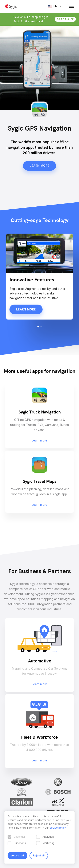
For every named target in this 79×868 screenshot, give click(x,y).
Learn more (39, 166)
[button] (38, 327)
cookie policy (58, 828)
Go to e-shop (65, 19)
